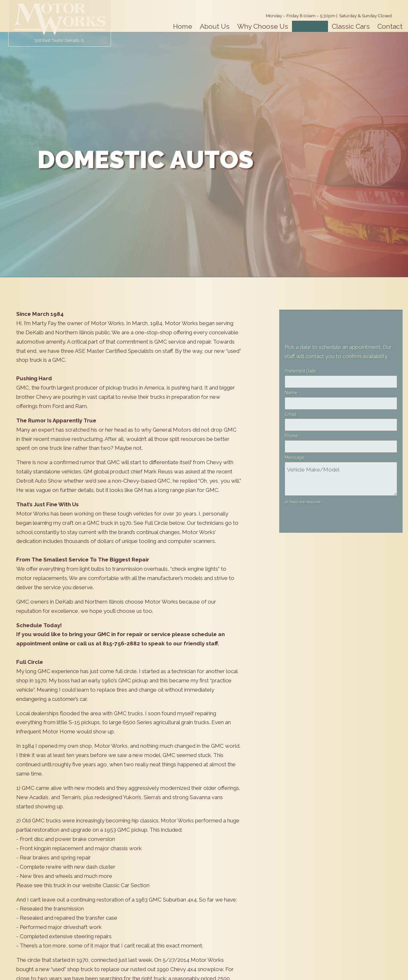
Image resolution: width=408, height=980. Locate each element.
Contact (390, 26)
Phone (291, 436)
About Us (215, 26)
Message (295, 457)
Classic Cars (351, 26)
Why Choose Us (263, 26)
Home (183, 26)
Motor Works (60, 19)
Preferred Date (300, 371)
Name (291, 393)
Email (291, 414)
